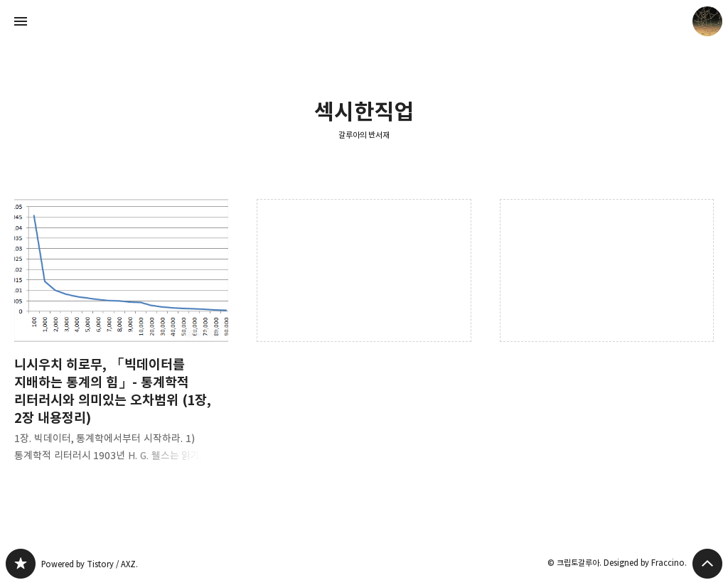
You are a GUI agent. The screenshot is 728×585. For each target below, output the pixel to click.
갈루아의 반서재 (364, 135)
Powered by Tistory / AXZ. (90, 564)
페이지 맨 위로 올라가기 (707, 564)
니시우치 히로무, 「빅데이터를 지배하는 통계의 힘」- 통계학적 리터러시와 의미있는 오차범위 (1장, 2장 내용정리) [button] (121, 342)
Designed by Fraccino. (645, 563)
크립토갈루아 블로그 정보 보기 (707, 21)
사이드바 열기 (21, 21)
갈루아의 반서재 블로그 (21, 564)
